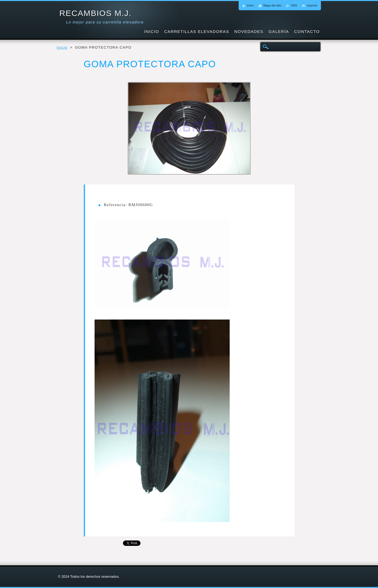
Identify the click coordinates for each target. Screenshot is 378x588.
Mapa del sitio (272, 5)
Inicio (62, 47)
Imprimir (312, 5)
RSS (294, 5)
